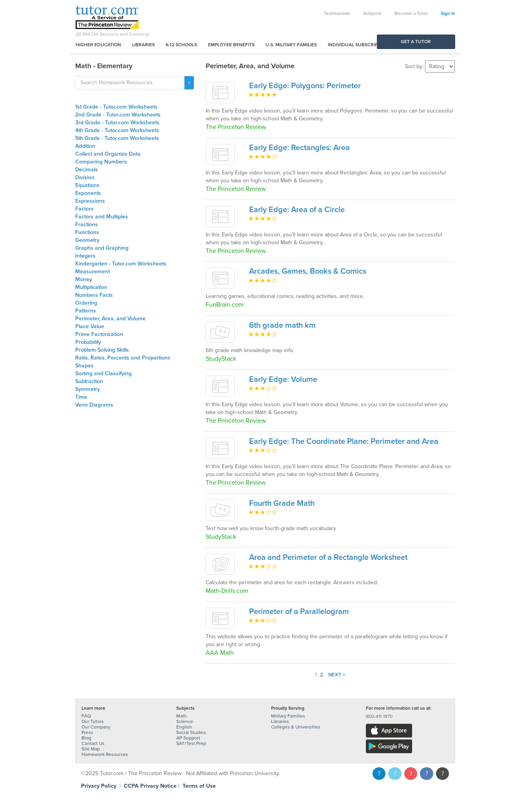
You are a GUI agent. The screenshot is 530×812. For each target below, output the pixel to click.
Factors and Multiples (102, 217)
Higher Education (98, 45)
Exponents (88, 193)
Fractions (87, 224)
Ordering (86, 303)
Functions (87, 232)
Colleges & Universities (296, 727)
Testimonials (337, 13)
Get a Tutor (416, 42)
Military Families (288, 716)
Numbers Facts (94, 295)
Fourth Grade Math (282, 503)
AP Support (188, 738)
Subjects (372, 13)
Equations (87, 185)
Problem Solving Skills (102, 350)
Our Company (96, 727)
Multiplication (91, 287)
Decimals (87, 170)
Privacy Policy (99, 786)
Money (84, 279)
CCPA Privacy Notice (150, 786)
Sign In (448, 13)
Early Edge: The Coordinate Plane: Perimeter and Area (344, 441)
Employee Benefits (231, 45)
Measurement (92, 272)
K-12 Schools (181, 45)
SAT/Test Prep (191, 743)
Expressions (90, 201)
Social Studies (191, 732)
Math (182, 716)
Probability (88, 342)
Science (185, 721)
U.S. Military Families (291, 45)
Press (87, 732)
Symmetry (88, 389)
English (184, 727)
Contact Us (93, 743)
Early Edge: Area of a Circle (297, 210)
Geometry (87, 240)
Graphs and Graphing (102, 248)
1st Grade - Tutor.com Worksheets (116, 107)
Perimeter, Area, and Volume (110, 319)
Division (85, 177)
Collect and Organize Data (108, 154)
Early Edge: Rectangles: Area (299, 148)
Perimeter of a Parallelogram (299, 612)
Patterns (86, 311)
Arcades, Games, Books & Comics (308, 271)
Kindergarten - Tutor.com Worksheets (121, 264)
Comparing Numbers (101, 162)
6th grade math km (282, 325)
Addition (85, 146)
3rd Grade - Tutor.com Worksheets (117, 123)
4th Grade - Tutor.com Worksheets (117, 130)
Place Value (90, 326)
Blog (86, 738)
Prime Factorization (99, 334)
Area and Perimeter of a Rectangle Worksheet (328, 558)
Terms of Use (199, 786)
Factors (84, 209)
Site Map (91, 749)
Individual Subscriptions (360, 45)
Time (81, 397)
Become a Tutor (411, 13)
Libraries (143, 45)
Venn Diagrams (94, 405)
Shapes (84, 366)
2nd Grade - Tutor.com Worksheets (118, 115)
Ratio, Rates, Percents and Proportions (123, 358)
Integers (85, 256)
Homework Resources (105, 754)
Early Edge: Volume (283, 380)
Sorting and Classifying (103, 373)
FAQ (86, 716)
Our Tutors (93, 721)
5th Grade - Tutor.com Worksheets (117, 138)
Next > (337, 675)
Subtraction (89, 381)
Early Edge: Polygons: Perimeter (305, 86)
